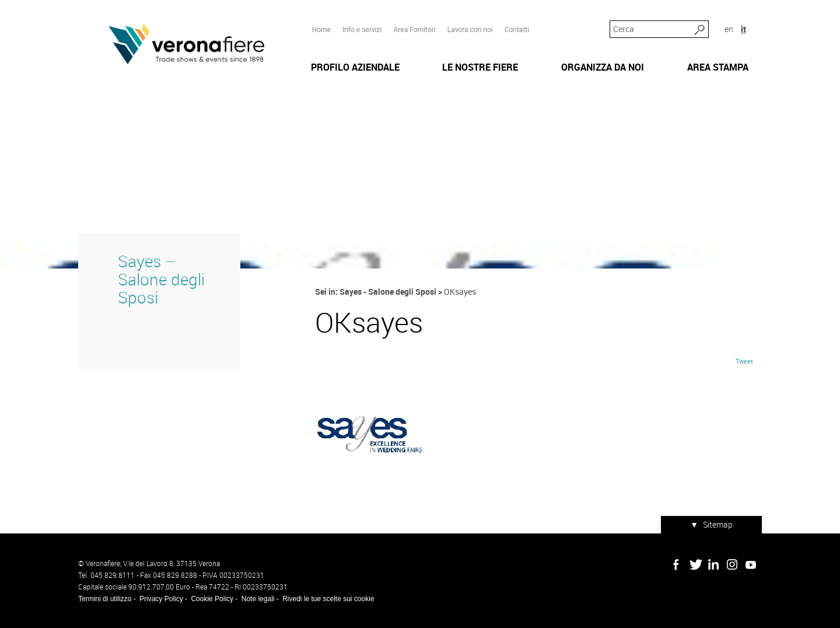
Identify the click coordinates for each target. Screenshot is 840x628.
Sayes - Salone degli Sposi (388, 292)
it (743, 29)
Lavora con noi (470, 30)
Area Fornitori (414, 30)
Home (321, 30)
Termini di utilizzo (105, 599)
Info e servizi (362, 30)
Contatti (517, 30)
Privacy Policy (161, 599)
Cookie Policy (212, 599)
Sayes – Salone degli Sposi (161, 279)
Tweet (744, 361)
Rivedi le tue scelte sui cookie (328, 599)
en (729, 29)
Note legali (258, 599)
